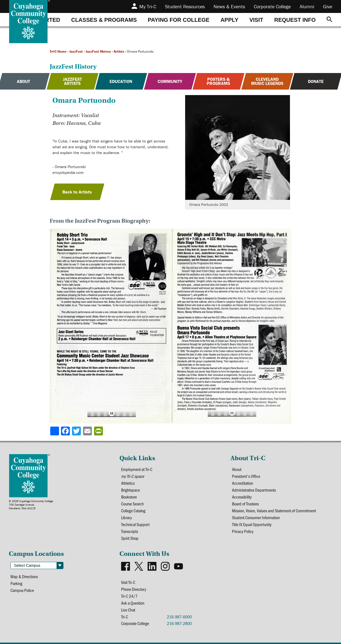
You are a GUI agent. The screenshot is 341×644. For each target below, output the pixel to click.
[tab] (104, 20)
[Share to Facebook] (66, 431)
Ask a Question (133, 603)
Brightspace (130, 490)
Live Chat (128, 610)
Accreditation (243, 483)
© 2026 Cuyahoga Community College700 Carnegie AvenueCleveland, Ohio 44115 (31, 505)
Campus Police (22, 590)
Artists (119, 51)
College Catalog (133, 510)
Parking (16, 583)
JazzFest (76, 51)
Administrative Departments (254, 490)
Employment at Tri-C (137, 469)
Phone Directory (134, 589)
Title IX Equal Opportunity (252, 524)
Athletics (128, 483)
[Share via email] (88, 431)
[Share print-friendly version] (99, 431)
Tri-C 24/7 (129, 596)
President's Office (246, 476)
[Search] (329, 20)
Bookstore (129, 497)
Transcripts (130, 531)
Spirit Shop (130, 538)
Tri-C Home (58, 51)
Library (126, 517)
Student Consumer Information (256, 517)
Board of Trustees (245, 504)
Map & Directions (24, 576)
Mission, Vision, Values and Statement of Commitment (274, 510)
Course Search (132, 504)
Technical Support (135, 524)
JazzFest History (98, 51)
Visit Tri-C (128, 582)
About (237, 469)
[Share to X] (77, 431)
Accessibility (242, 497)
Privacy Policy (243, 531)
